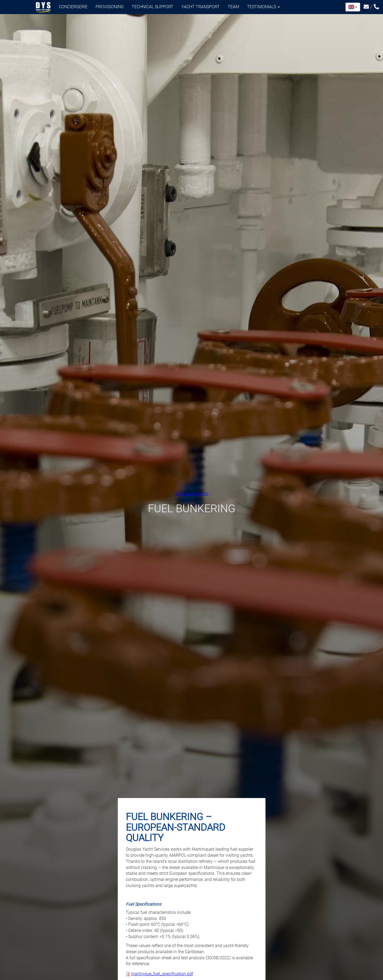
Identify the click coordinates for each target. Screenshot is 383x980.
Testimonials (263, 7)
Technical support (153, 7)
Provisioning (110, 7)
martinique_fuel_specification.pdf (162, 974)
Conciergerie (73, 7)
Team (233, 7)
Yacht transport (201, 7)
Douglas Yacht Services (43, 7)
